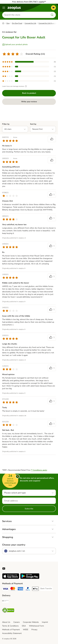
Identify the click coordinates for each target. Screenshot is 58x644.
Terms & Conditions (10, 626)
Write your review (29, 102)
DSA (24, 626)
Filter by (6, 124)
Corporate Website (31, 622)
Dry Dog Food (17, 23)
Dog (8, 23)
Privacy (34, 630)
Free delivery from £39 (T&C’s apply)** (29, 2)
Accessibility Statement (12, 633)
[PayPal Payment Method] (28, 589)
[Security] (8, 611)
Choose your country (14, 545)
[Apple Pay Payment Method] (35, 589)
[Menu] (4, 8)
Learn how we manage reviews (15, 86)
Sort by (33, 124)
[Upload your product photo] (15, 45)
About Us (6, 622)
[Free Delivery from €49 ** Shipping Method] (5, 601)
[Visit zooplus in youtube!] (4, 569)
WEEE (26, 630)
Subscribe (29, 509)
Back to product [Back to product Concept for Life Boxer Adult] (29, 93)
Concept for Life (30, 23)
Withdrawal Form (36, 626)
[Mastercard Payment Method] (13, 589)
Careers (17, 622)
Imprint (45, 622)
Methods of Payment (11, 630)
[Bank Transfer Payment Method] (46, 589)
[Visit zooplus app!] (11, 578)
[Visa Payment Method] (5, 589)
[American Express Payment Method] (20, 589)
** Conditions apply (39, 470)
